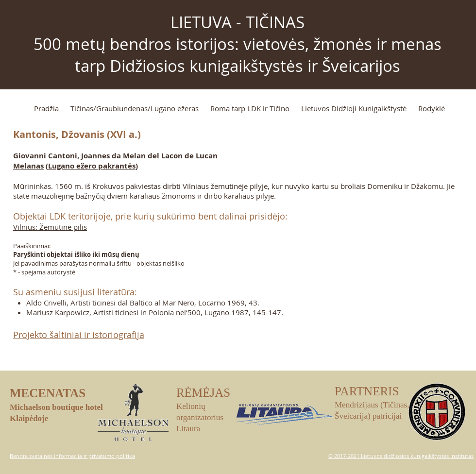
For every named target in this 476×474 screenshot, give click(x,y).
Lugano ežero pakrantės (92, 166)
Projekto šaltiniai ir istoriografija (79, 335)
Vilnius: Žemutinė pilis (50, 227)
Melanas (28, 166)
